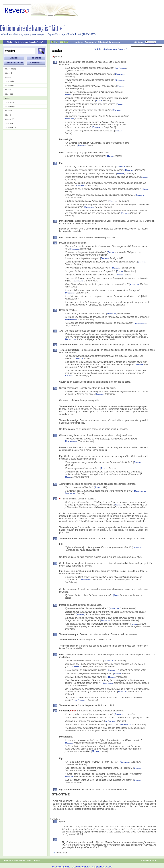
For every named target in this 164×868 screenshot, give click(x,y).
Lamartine (137, 547)
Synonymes (114, 42)
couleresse (10, 102)
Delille (118, 131)
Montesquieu (71, 320)
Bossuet (82, 145)
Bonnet (140, 365)
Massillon (89, 207)
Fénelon (121, 174)
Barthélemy (71, 339)
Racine (120, 86)
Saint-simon (86, 580)
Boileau (116, 268)
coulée (8, 77)
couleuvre (9, 123)
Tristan (111, 252)
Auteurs (79, 42)
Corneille (119, 74)
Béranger (70, 119)
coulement (9, 85)
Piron (116, 595)
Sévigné (98, 487)
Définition (102, 42)
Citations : (145, 42)
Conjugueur (90, 42)
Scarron (111, 670)
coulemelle (10, 81)
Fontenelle (97, 127)
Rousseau (105, 620)
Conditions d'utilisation (14, 861)
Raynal (118, 505)
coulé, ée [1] (10, 69)
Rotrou (117, 674)
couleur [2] (9, 119)
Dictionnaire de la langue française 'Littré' (25, 42)
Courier (69, 376)
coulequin (9, 94)
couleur (8, 115)
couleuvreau (10, 127)
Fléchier (140, 195)
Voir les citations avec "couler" (111, 49)
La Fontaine (121, 68)
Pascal (104, 468)
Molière (96, 751)
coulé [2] (9, 73)
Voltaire (117, 110)
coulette (8, 111)
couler (7, 98)
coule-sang (10, 106)
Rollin (68, 477)
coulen (8, 90)
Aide (29, 861)
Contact (37, 861)
